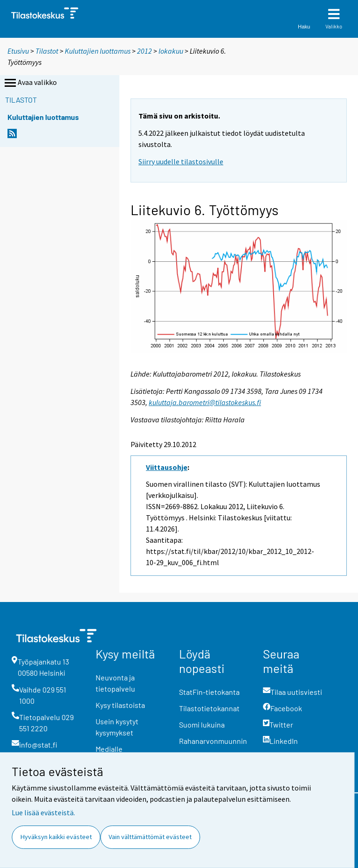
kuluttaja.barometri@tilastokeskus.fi (205, 402)
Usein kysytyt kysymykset (117, 727)
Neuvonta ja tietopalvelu (115, 683)
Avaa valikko (30, 83)
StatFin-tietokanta (209, 692)
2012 (145, 51)
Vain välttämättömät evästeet (150, 837)
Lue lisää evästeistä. (43, 812)
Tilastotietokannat (209, 708)
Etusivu (18, 51)
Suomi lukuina (202, 724)
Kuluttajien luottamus (98, 51)
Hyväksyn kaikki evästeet (56, 837)
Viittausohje (167, 467)
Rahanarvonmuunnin (213, 741)
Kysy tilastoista (120, 705)
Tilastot (47, 51)
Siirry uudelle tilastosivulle (181, 161)
